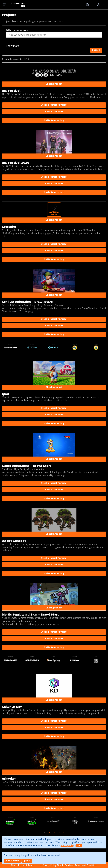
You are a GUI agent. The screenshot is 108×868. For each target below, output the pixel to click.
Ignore (27, 861)
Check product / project (54, 105)
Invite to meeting (54, 120)
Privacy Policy (67, 845)
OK (79, 846)
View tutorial (12, 861)
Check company (54, 111)
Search (96, 50)
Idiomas (89, 5)
